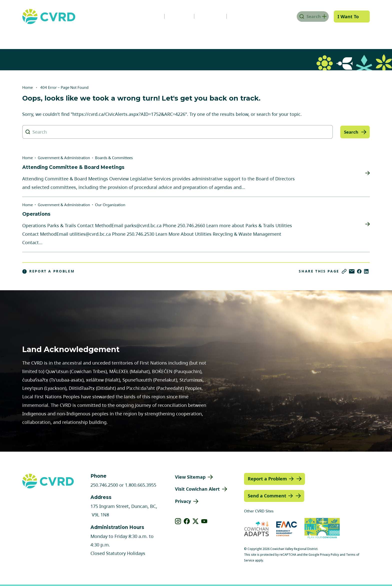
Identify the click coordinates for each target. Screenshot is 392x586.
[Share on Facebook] (359, 271)
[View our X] (196, 521)
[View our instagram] (178, 521)
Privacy (183, 501)
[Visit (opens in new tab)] (322, 529)
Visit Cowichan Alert (197, 489)
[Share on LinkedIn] (366, 271)
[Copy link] (344, 271)
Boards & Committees (114, 158)
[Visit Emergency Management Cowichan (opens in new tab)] (287, 529)
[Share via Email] (352, 271)
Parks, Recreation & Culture (297, 36)
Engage (354, 36)
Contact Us (239, 16)
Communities (159, 36)
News (147, 16)
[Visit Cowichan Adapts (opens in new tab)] (256, 529)
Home (27, 87)
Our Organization (110, 205)
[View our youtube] (204, 521)
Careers (174, 16)
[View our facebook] (187, 521)
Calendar (205, 16)
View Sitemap (190, 477)
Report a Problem (48, 271)
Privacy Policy (329, 555)
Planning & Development (220, 36)
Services (117, 36)
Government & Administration (56, 36)
